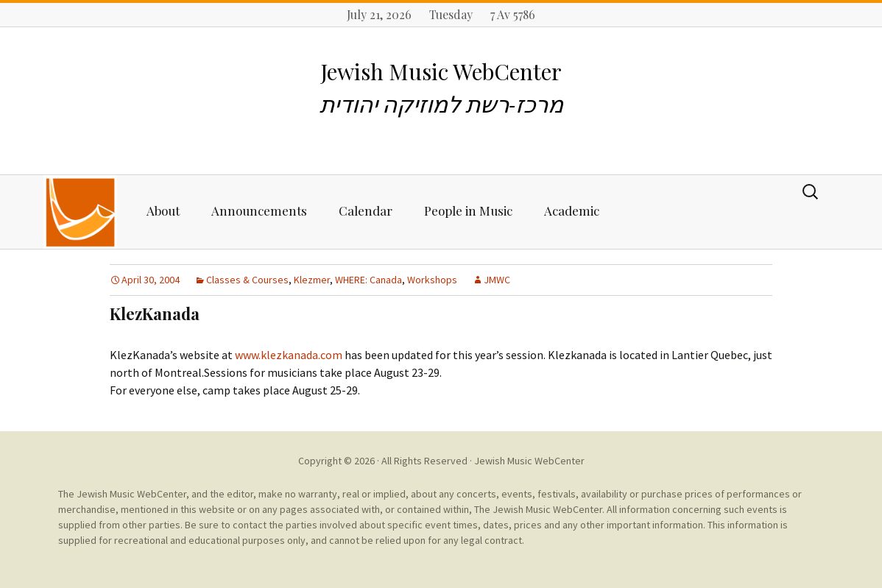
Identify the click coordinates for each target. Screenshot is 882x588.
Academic (572, 210)
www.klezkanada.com (289, 355)
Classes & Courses (247, 280)
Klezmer (312, 280)
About (163, 210)
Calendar (366, 210)
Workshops (432, 280)
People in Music (468, 210)
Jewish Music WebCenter (529, 461)
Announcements (259, 210)
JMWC (497, 280)
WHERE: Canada (368, 280)
